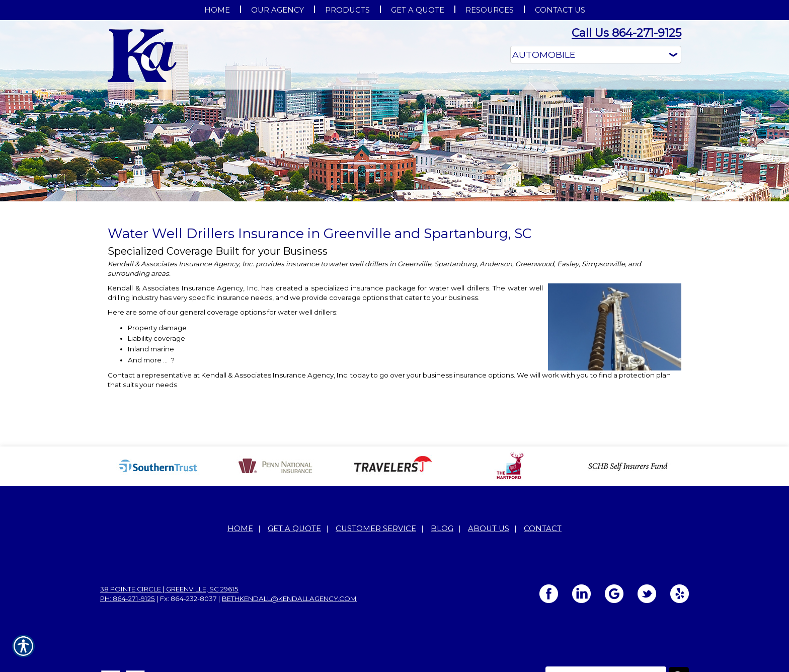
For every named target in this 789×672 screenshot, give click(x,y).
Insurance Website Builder (645, 652)
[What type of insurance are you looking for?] (596, 55)
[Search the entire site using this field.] (606, 632)
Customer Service (376, 484)
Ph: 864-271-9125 (128, 554)
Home (240, 484)
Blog (442, 484)
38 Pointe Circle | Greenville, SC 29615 (169, 545)
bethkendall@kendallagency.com (289, 554)
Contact (543, 484)
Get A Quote (294, 484)
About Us (489, 484)
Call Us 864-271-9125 (626, 33)
